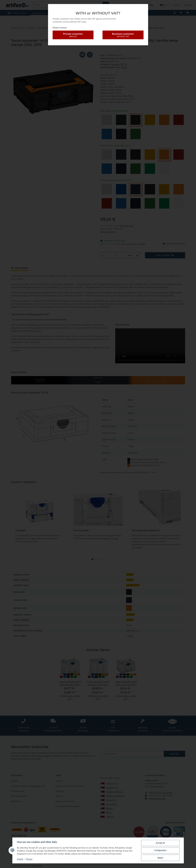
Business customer (123, 35)
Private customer (73, 35)
